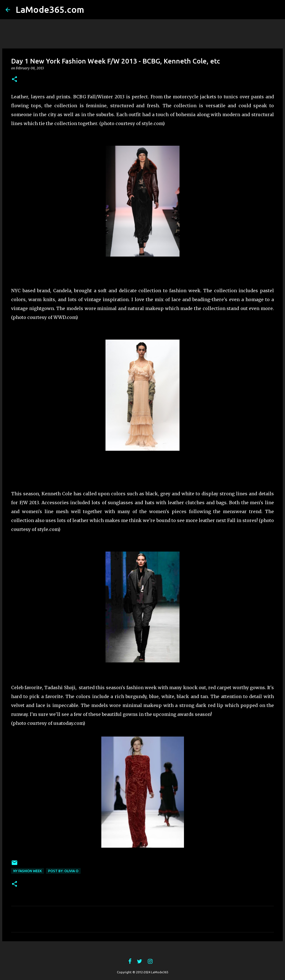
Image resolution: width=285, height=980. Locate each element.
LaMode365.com (50, 9)
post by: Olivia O (63, 871)
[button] (14, 80)
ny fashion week (28, 871)
